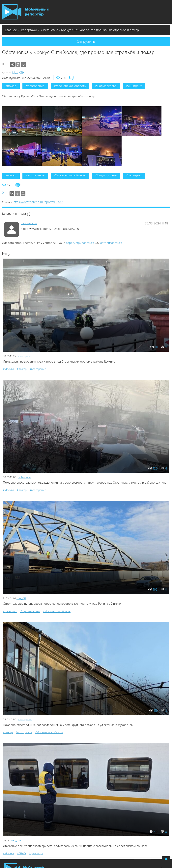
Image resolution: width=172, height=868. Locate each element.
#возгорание (35, 86)
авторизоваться (111, 243)
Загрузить (86, 41)
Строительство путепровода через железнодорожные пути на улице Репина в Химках (62, 604)
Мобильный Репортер (25, 12)
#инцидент (134, 86)
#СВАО (21, 853)
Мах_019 (18, 73)
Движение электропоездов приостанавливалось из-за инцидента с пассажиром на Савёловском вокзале (75, 846)
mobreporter (25, 356)
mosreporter (29, 223)
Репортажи (29, 30)
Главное (11, 30)
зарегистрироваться (80, 243)
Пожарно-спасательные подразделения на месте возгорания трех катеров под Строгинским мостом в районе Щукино (85, 483)
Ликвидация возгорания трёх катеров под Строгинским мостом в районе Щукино (59, 362)
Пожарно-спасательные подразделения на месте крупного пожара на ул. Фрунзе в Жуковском (68, 725)
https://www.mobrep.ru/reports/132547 (38, 202)
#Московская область (70, 86)
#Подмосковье (106, 86)
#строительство (30, 611)
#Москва (8, 369)
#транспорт (10, 611)
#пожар (11, 86)
